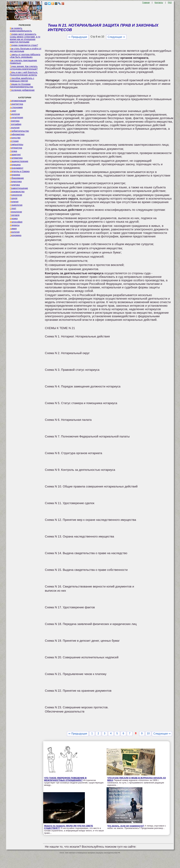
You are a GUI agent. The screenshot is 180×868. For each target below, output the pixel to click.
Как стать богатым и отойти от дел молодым (26, 50)
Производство (17, 192)
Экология (15, 232)
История (14, 141)
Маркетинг (15, 155)
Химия (13, 229)
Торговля (15, 215)
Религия (14, 202)
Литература (16, 148)
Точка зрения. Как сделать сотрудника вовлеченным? (24, 68)
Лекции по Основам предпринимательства (21, 85)
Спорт (13, 208)
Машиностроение (19, 161)
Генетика (15, 121)
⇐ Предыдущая (78, 37)
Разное (14, 198)
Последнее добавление (22, 90)
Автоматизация (18, 101)
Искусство (15, 138)
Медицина (15, 165)
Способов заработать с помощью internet (22, 80)
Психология (16, 195)
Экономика (16, 235)
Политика (15, 185)
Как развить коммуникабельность (21, 29)
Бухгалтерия (16, 117)
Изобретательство (19, 131)
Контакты (159, 3)
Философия (16, 222)
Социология (16, 205)
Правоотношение (19, 188)
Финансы (15, 225)
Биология (15, 114)
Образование (17, 178)
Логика (13, 151)
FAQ (170, 3)
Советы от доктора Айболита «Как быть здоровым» (25, 56)
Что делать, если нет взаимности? (126, 826)
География (16, 124)
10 (148, 733)
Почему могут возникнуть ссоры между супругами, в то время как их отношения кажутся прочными (25, 38)
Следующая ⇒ (116, 37)
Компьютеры (16, 144)
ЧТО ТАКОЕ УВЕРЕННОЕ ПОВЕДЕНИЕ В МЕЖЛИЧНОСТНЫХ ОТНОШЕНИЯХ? (65, 779)
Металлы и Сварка (20, 171)
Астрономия (16, 107)
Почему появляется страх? (24, 45)
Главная (146, 3)
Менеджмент (17, 168)
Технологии (16, 212)
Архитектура (16, 104)
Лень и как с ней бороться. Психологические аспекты (24, 74)
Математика (16, 158)
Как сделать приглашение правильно (23, 62)
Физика (14, 218)
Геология (15, 128)
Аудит (13, 111)
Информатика (17, 134)
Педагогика (16, 181)
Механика (15, 175)
